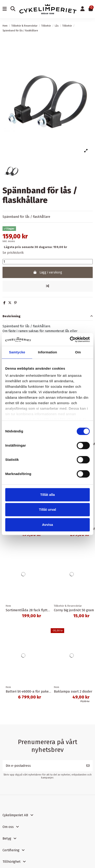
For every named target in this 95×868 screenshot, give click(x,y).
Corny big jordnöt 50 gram (74, 610)
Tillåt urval (48, 509)
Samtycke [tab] (17, 352)
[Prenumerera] (88, 766)
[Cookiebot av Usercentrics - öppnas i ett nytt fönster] (70, 339)
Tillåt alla (47, 495)
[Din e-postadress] (43, 766)
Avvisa (47, 525)
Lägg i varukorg (47, 272)
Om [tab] (78, 352)
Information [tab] (47, 352)
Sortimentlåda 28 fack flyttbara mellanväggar (42, 610)
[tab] (48, 316)
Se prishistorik (13, 253)
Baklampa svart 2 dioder (73, 691)
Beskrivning (48, 316)
